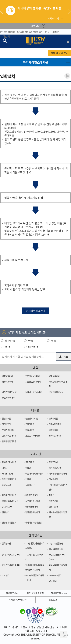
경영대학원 (6, 424)
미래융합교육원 (32, 495)
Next (69, 11)
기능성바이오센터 (56, 549)
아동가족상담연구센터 (34, 474)
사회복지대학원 (55, 424)
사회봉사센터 (7, 474)
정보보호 (53, 600)
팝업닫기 (36, 26)
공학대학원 (30, 424)
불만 (8, 347)
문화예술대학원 (55, 436)
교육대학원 (53, 419)
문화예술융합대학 (56, 392)
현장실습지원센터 (33, 512)
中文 (47, 32)
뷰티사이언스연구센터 (11, 555)
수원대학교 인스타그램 (34, 611)
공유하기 (67, 76)
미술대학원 (30, 430)
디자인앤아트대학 (9, 392)
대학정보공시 (12, 593)
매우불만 (33, 347)
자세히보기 (53, 18)
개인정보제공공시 (59, 593)
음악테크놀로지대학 (34, 392)
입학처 (28, 479)
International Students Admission (21, 32)
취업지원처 (53, 507)
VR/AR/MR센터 (55, 575)
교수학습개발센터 (9, 462)
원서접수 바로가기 (36, 311)
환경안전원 (53, 501)
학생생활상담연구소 (10, 501)
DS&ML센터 (7, 507)
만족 (31, 341)
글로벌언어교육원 (33, 501)
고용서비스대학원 (9, 436)
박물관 (28, 468)
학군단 (52, 495)
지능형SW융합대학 (33, 382)
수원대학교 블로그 (23, 611)
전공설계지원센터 (9, 523)
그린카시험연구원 (56, 543)
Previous (3, 11)
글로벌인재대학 (8, 398)
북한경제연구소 (55, 468)
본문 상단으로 (64, 635)
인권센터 (5, 512)
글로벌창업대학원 (9, 441)
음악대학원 (53, 430)
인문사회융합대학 (33, 376)
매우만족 (10, 341)
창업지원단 (30, 485)
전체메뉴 (68, 41)
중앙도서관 (6, 485)
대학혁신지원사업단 (34, 523)
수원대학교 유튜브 (40, 611)
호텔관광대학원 (8, 430)
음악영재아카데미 (9, 479)
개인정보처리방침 (35, 593)
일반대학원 (6, 419)
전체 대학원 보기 (59, 53)
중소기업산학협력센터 (11, 565)
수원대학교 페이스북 (28, 611)
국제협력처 (53, 462)
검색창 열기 (5, 40)
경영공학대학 (54, 376)
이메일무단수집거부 (18, 600)
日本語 (55, 32)
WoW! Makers (32, 507)
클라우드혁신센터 (9, 495)
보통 (54, 341)
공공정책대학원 (32, 419)
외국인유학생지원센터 (58, 474)
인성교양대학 (7, 376)
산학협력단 (6, 543)
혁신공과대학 (7, 382)
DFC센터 (6, 575)
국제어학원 (30, 462)
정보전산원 (53, 479)
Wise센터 (53, 581)
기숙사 (5, 468)
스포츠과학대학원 (33, 436)
